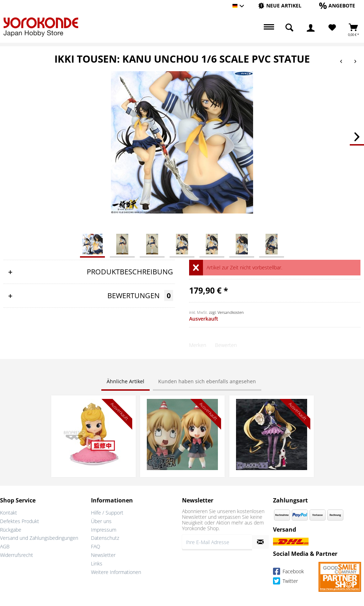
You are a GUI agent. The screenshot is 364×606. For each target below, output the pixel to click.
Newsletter (103, 555)
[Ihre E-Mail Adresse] (217, 542)
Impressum (104, 530)
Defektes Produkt (20, 521)
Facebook (288, 572)
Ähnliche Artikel (125, 381)
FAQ (96, 546)
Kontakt (9, 513)
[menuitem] (280, 6)
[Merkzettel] (332, 28)
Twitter (285, 582)
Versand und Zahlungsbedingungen (39, 538)
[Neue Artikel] (280, 6)
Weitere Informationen (116, 572)
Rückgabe (11, 530)
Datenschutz (105, 538)
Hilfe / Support (107, 513)
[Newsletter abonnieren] (260, 542)
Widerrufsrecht (17, 555)
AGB (5, 546)
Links (97, 563)
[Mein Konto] (311, 28)
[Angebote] (337, 6)
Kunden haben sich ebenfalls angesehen (207, 381)
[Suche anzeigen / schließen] (289, 28)
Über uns (101, 521)
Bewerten (226, 345)
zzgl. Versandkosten (226, 312)
